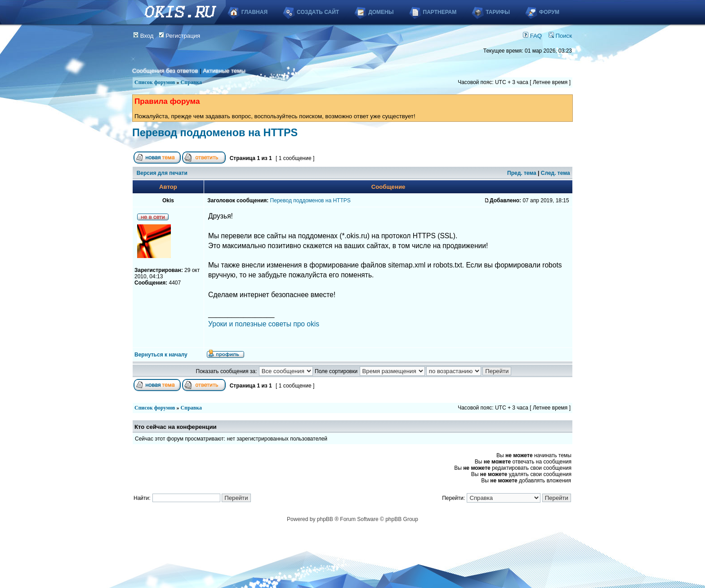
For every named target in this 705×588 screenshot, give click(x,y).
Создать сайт (318, 12)
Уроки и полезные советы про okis (264, 324)
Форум (549, 12)
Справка (191, 82)
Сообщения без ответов (165, 71)
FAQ (532, 36)
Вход (143, 36)
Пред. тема (522, 173)
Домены (381, 12)
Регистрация (180, 36)
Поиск (560, 36)
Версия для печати (162, 173)
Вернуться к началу (161, 355)
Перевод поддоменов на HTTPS (215, 133)
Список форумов (155, 82)
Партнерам (440, 12)
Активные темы (224, 71)
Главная (254, 12)
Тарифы (498, 12)
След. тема (556, 173)
